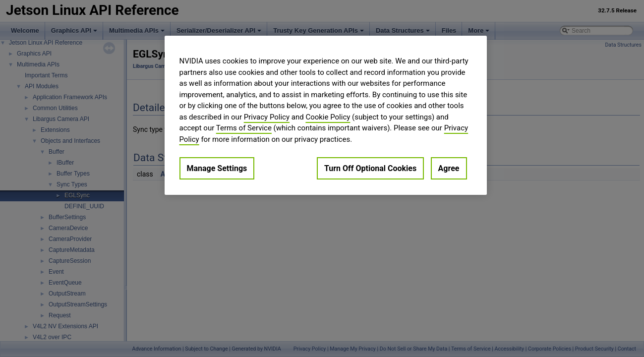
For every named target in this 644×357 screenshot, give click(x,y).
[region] (326, 115)
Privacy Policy (267, 117)
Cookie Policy (328, 117)
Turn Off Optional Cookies (370, 168)
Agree (449, 168)
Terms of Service (244, 128)
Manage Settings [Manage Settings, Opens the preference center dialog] (217, 168)
